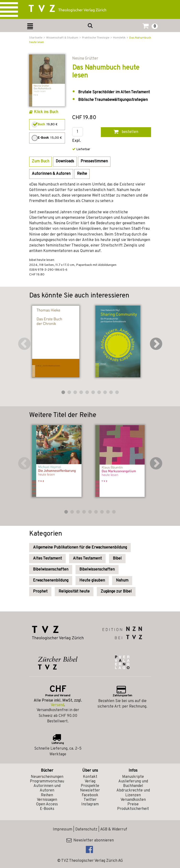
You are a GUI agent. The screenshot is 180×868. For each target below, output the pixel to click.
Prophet (40, 592)
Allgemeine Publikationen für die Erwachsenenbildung (80, 548)
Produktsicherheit (133, 809)
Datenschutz (86, 830)
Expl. (76, 141)
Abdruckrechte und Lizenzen (133, 793)
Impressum (63, 830)
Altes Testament (47, 559)
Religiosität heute (74, 592)
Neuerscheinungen (47, 777)
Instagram (90, 804)
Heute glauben (92, 581)
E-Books (47, 809)
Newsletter (90, 791)
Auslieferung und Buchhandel (133, 784)
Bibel (117, 559)
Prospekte (90, 786)
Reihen (47, 795)
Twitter (90, 800)
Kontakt (90, 777)
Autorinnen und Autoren (47, 788)
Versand (57, 705)
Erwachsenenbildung (51, 581)
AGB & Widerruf (114, 830)
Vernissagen (47, 800)
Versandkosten (133, 800)
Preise (133, 804)
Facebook (90, 795)
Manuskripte (133, 777)
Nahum (122, 581)
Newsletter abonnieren (90, 841)
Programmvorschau (47, 781)
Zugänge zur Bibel (116, 592)
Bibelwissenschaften (51, 570)
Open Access (47, 804)
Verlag (90, 781)
